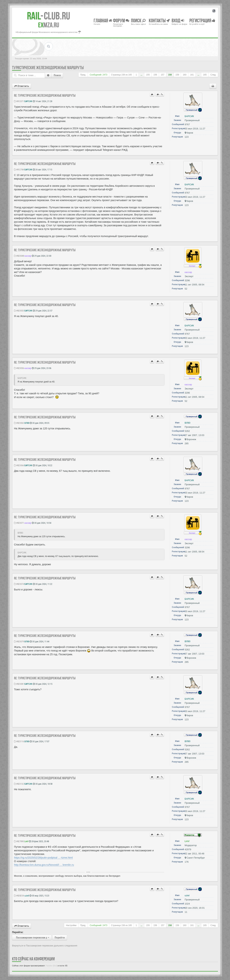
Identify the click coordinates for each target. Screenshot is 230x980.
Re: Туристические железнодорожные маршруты (45, 95)
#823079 (19, 642)
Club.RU (49, 16)
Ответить (22, 86)
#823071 (19, 523)
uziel (27, 896)
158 (170, 75)
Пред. (83, 75)
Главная (103, 20)
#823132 (19, 784)
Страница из (121, 75)
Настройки (71, 925)
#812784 (19, 170)
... (141, 75)
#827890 (19, 841)
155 (148, 75)
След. (213, 75)
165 (205, 75)
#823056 (19, 368)
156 (155, 75)
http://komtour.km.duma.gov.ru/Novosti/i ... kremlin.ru (44, 865)
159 (177, 75)
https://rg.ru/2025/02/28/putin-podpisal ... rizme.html (43, 858)
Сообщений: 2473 (98, 75)
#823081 (19, 684)
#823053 (19, 311)
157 (163, 75)
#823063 (19, 423)
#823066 (19, 465)
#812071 (19, 101)
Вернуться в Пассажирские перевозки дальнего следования (45, 946)
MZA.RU (49, 25)
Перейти (60, 938)
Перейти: (18, 932)
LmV (26, 841)
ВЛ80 (27, 423)
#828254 (19, 896)
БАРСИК (28, 101)
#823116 (19, 741)
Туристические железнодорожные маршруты (48, 68)
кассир (28, 256)
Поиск (57, 75)
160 (185, 75)
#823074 (19, 584)
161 (192, 75)
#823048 (19, 256)
